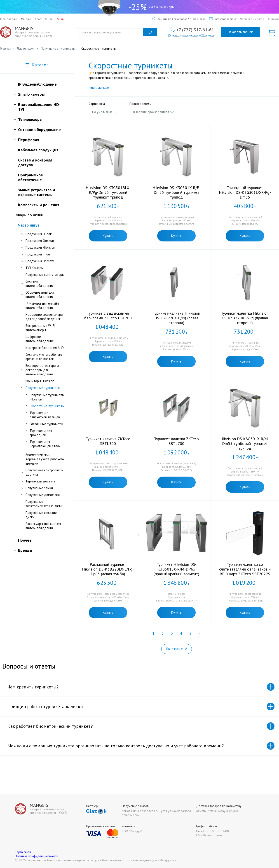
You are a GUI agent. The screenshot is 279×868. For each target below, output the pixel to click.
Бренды (25, 550)
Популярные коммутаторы (45, 275)
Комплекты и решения (39, 205)
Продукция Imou (38, 254)
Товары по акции (28, 215)
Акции (61, 19)
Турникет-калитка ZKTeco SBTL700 (176, 441)
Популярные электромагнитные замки (44, 504)
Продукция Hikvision (40, 247)
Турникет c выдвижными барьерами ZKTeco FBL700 (108, 316)
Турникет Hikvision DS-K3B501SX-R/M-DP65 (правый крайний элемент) (176, 569)
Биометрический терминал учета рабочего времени (45, 459)
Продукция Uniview (40, 261)
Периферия (29, 140)
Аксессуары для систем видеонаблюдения (43, 526)
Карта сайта (23, 852)
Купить (108, 236)
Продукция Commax (40, 241)
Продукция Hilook (39, 234)
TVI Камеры (34, 268)
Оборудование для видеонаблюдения (40, 295)
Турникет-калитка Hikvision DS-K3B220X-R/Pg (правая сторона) (245, 318)
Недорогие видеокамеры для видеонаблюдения (44, 317)
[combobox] (105, 112)
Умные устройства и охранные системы (36, 192)
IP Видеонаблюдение (37, 84)
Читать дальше (99, 88)
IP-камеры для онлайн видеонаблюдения (42, 306)
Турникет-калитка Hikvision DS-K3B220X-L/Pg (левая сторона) (176, 318)
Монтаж (26, 19)
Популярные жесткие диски (41, 515)
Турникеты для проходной (41, 433)
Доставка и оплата (252, 19)
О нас (49, 19)
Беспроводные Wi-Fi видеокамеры (40, 328)
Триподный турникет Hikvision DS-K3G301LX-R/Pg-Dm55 (245, 192)
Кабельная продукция (38, 150)
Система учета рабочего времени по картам (44, 357)
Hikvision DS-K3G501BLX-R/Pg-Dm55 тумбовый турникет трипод (108, 192)
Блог (38, 19)
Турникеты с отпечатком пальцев (45, 415)
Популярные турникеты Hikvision (47, 397)
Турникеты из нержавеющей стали (45, 444)
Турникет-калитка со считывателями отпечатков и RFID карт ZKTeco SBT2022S (245, 569)
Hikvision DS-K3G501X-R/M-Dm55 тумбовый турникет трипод (245, 443)
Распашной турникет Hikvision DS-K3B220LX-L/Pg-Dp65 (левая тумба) (108, 569)
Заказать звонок (240, 32)
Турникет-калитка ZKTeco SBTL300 (108, 441)
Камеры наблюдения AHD (45, 348)
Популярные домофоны (43, 495)
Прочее (25, 540)
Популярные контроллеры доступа (45, 472)
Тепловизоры (30, 119)
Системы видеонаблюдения (40, 283)
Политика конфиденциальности (36, 856)
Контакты (273, 19)
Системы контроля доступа (35, 162)
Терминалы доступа (40, 481)
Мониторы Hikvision (40, 381)
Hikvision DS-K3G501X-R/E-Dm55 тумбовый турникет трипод (176, 192)
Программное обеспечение (30, 177)
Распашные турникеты (46, 424)
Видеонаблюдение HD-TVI (39, 107)
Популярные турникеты (43, 388)
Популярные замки (39, 488)
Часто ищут (29, 225)
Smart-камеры (31, 94)
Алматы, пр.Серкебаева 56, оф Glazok (179, 19)
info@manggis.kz (223, 19)
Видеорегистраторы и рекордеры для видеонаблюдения (42, 370)
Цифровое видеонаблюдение (40, 339)
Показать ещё (177, 649)
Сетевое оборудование (39, 130)
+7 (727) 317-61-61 (195, 30)
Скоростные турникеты (47, 406)
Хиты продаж (8, 19)
